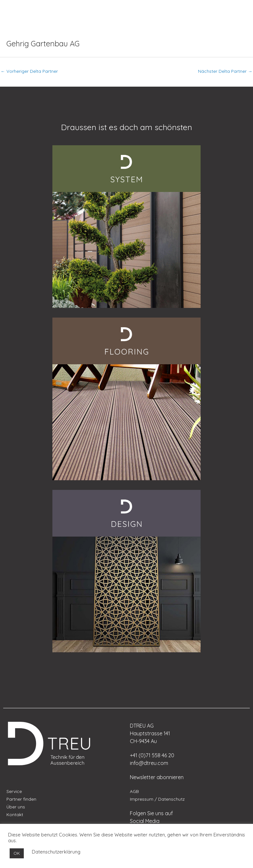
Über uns (16, 807)
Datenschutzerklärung (56, 852)
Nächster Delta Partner (225, 71)
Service (14, 791)
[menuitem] (21, 9)
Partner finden (21, 799)
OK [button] (17, 853)
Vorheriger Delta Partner (29, 71)
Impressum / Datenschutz (157, 799)
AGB (134, 791)
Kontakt (15, 814)
